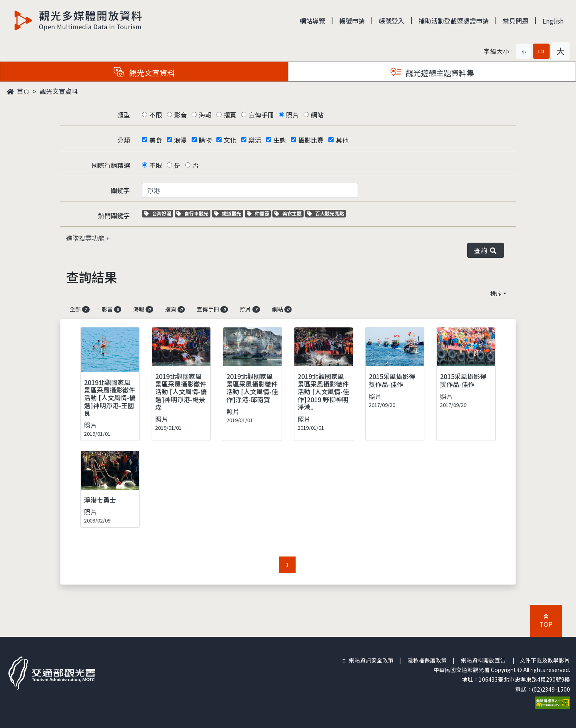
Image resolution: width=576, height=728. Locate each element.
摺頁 (230, 115)
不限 (156, 115)
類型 (124, 115)
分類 (124, 140)
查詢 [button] (486, 250)
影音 (180, 115)
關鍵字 (120, 190)
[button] (524, 51)
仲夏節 (259, 213)
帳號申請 (352, 21)
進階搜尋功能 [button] (86, 238)
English (553, 21)
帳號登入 (392, 21)
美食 (156, 140)
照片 (292, 115)
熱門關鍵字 (114, 215)
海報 (205, 115)
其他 (342, 140)
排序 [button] (496, 293)
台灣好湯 (159, 213)
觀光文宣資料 (59, 91)
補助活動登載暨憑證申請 (454, 21)
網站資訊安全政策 (371, 660)
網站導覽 (312, 21)
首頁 (18, 91)
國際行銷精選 (111, 165)
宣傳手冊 (261, 115)
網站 (317, 115)
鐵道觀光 (229, 213)
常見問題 (516, 21)
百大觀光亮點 (326, 213)
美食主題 (289, 213)
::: (343, 660)
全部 (80, 309)
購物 (205, 140)
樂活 (255, 140)
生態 (280, 140)
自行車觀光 (192, 213)
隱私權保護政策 (427, 660)
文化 (230, 140)
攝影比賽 (311, 140)
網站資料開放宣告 (483, 660)
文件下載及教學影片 (545, 660)
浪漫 (180, 140)
